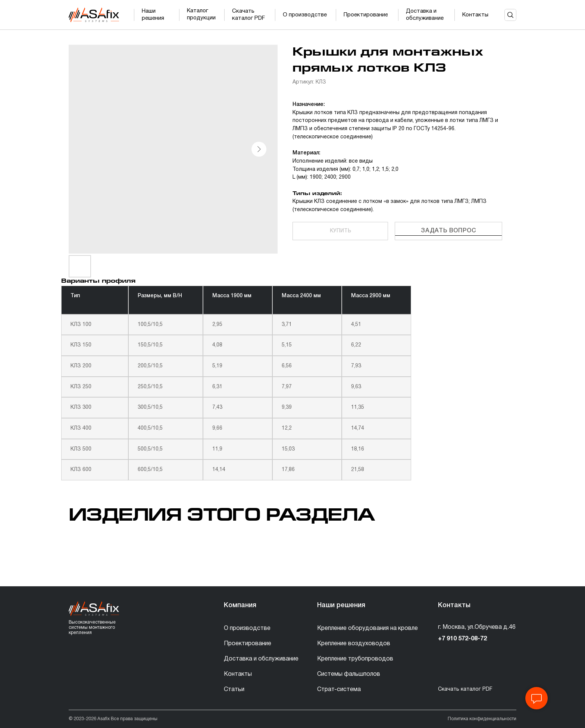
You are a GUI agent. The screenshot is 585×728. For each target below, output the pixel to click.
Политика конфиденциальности (482, 719)
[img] (94, 15)
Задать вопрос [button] (448, 231)
